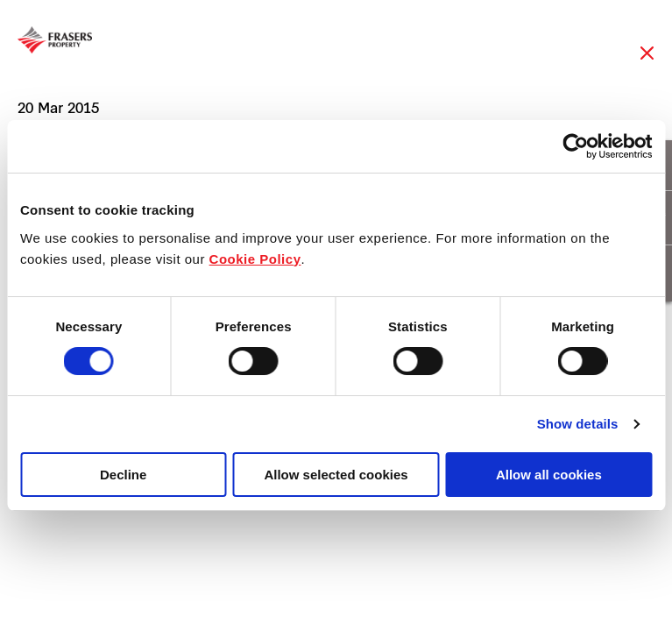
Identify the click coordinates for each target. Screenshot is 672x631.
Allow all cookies (549, 475)
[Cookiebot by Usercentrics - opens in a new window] (575, 146)
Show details (578, 424)
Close (647, 62)
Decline (123, 475)
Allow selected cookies (336, 475)
